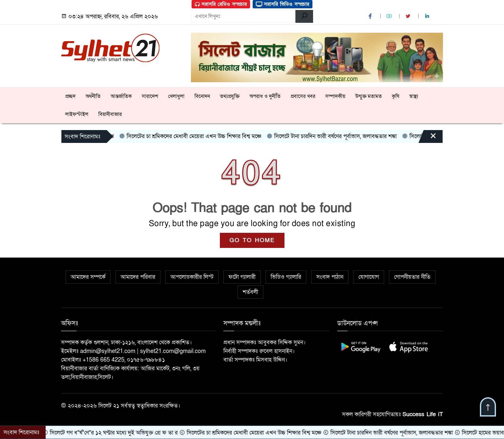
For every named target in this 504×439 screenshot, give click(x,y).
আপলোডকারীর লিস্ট (192, 277)
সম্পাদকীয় (335, 96)
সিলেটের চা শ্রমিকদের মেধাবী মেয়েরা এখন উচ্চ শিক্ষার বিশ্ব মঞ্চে (194, 136)
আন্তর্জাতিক (121, 96)
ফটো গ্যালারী (242, 277)
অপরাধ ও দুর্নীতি (265, 96)
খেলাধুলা (176, 96)
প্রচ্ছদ (70, 96)
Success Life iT (423, 414)
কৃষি (396, 96)
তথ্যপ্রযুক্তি (230, 96)
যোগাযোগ (369, 277)
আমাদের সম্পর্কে (88, 277)
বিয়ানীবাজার (110, 114)
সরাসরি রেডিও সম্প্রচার (221, 4)
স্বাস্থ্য (414, 96)
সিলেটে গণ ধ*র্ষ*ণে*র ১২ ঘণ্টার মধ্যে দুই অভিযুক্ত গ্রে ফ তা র (115, 433)
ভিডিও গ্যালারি (286, 277)
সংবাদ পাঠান (330, 277)
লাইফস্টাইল (77, 114)
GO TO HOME (252, 240)
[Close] (428, 138)
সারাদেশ (150, 96)
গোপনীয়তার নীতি (412, 277)
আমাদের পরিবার (138, 277)
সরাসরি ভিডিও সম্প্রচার (283, 4)
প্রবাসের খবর (303, 96)
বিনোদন (202, 96)
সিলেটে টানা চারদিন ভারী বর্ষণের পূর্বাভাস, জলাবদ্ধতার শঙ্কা (336, 136)
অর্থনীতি (93, 96)
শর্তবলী (250, 292)
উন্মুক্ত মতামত (369, 96)
